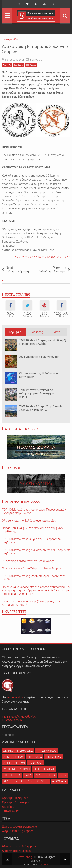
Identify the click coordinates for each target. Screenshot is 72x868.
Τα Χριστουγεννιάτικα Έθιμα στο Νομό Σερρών (32, 568)
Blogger (43, 865)
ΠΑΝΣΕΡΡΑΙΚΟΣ (46, 751)
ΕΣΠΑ (63, 775)
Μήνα (57, 332)
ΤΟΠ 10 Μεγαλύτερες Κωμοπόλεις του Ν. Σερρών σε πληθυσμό (36, 552)
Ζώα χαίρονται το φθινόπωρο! (39, 357)
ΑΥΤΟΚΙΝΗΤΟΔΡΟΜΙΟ (17, 769)
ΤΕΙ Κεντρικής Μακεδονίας (19, 717)
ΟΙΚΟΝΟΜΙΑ (35, 757)
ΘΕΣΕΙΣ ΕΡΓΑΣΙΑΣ (44, 769)
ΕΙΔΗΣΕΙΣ (21, 257)
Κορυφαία (15, 332)
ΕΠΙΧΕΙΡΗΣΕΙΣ (12, 775)
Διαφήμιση (9, 807)
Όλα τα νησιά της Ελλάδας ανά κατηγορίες (38, 375)
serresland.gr (15, 697)
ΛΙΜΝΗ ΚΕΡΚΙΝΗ (38, 781)
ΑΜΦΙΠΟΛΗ (36, 763)
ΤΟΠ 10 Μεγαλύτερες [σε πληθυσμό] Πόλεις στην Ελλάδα (43, 342)
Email (31, 65)
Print (19, 65)
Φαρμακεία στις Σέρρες (18, 831)
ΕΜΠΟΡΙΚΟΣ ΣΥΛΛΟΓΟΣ (43, 257)
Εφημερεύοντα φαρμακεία (19, 827)
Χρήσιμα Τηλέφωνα (15, 798)
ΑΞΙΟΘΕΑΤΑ (59, 781)
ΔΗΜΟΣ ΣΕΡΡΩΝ (14, 757)
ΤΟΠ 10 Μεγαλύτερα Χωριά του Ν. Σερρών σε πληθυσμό (41, 408)
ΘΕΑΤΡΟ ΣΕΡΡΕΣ (45, 775)
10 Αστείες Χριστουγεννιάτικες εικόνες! (28, 561)
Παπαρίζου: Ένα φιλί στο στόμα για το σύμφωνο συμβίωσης (32, 530)
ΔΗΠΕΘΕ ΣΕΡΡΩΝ (14, 763)
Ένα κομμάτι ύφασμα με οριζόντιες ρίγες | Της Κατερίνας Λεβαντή (31, 603)
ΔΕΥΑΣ (20, 781)
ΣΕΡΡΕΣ (65, 257)
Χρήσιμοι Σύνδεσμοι (16, 802)
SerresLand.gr (25, 857)
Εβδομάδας (36, 332)
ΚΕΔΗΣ (8, 781)
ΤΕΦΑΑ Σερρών (12, 720)
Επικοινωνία (10, 811)
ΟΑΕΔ (28, 775)
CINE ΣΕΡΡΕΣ (54, 757)
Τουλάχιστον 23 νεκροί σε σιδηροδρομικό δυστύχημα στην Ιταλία (40, 393)
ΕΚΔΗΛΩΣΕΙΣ (25, 751)
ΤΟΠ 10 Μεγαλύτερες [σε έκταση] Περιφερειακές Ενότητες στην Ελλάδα (34, 511)
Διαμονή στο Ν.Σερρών (17, 851)
